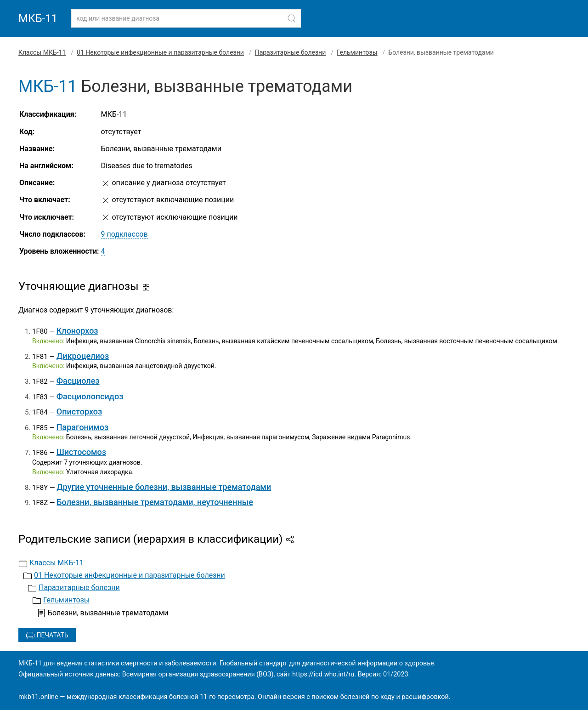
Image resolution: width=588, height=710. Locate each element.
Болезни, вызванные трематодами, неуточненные (155, 502)
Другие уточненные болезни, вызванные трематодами (164, 487)
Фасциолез (78, 381)
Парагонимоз (82, 427)
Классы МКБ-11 (42, 52)
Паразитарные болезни (291, 52)
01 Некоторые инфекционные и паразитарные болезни (160, 52)
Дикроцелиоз (83, 356)
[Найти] (292, 18)
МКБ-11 (38, 18)
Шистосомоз (81, 452)
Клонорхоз (77, 331)
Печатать (47, 636)
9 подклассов (124, 234)
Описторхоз (79, 412)
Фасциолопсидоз (90, 396)
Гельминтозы (357, 52)
